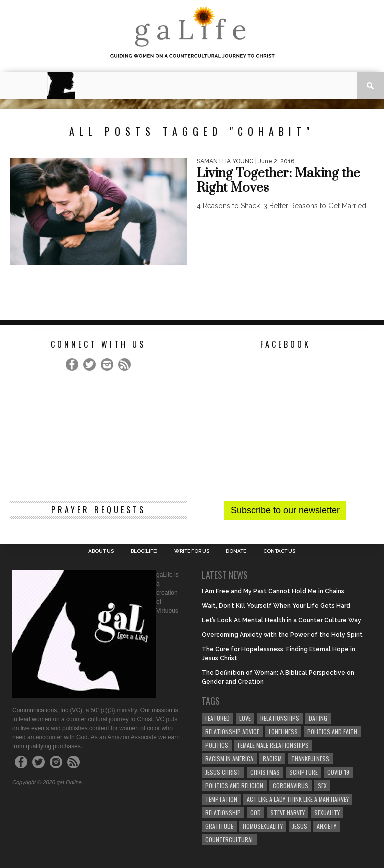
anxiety (327, 826)
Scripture (304, 772)
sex (322, 786)
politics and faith (332, 732)
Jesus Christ (223, 772)
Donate (236, 551)
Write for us (192, 551)
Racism (272, 759)
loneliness (283, 732)
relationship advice (232, 732)
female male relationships (273, 745)
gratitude (219, 826)
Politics (217, 745)
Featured (218, 718)
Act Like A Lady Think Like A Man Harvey (298, 799)
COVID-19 (338, 772)
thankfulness (310, 759)
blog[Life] (144, 551)
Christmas (265, 772)
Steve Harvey (288, 813)
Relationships (280, 718)
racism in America (229, 759)
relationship (223, 813)
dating (318, 718)
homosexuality (263, 826)
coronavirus (291, 786)
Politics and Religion (234, 786)
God (256, 813)
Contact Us (279, 551)
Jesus (300, 826)
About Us (101, 551)
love (245, 718)
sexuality (327, 813)
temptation (221, 799)
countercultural (230, 840)
